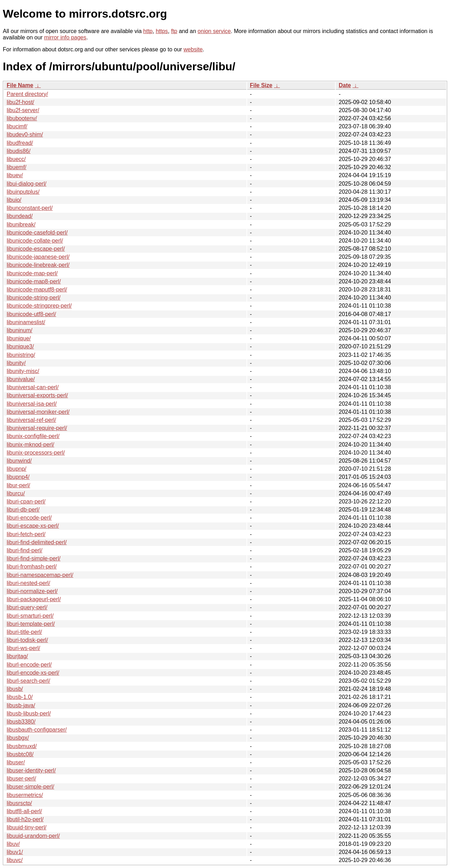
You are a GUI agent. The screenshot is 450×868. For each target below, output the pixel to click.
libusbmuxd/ (22, 746)
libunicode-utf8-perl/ (31, 314)
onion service (214, 31)
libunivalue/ (21, 379)
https (162, 31)
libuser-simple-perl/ (30, 787)
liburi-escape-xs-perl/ (33, 526)
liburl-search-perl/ (28, 681)
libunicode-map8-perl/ (34, 281)
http (148, 31)
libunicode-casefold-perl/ (37, 233)
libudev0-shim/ (25, 134)
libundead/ (20, 216)
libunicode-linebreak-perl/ (38, 265)
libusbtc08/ (20, 754)
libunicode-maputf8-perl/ (37, 290)
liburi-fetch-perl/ (26, 534)
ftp (174, 31)
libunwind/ (19, 461)
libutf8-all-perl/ (24, 811)
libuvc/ (15, 860)
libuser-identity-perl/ (31, 770)
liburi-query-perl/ (27, 607)
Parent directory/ (27, 94)
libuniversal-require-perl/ (37, 428)
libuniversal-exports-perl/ (37, 395)
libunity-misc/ (23, 371)
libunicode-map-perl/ (32, 273)
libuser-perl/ (21, 779)
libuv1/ (15, 852)
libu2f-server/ (23, 110)
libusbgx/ (18, 738)
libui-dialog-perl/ (27, 184)
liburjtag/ (17, 656)
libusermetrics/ (25, 795)
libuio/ (14, 200)
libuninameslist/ (26, 322)
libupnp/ (17, 469)
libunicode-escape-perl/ (36, 249)
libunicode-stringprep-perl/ (39, 306)
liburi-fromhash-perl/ (32, 567)
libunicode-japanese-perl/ (38, 257)
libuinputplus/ (23, 192)
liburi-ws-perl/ (23, 648)
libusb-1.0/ (20, 697)
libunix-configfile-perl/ (33, 436)
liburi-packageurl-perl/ (34, 599)
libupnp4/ (18, 477)
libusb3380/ (21, 722)
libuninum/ (20, 330)
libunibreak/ (21, 224)
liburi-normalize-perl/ (32, 591)
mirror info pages (65, 37)
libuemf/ (17, 167)
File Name (20, 85)
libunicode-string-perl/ (34, 298)
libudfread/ (20, 143)
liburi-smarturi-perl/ (30, 616)
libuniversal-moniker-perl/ (38, 412)
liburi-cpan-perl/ (26, 501)
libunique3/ (20, 346)
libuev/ (15, 175)
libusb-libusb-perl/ (29, 713)
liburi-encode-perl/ (29, 518)
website (193, 49)
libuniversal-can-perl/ (33, 387)
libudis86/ (19, 151)
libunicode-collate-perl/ (35, 241)
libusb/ (15, 689)
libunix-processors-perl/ (36, 453)
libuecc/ (16, 159)
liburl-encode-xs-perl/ (33, 673)
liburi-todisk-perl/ (27, 640)
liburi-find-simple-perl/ (34, 558)
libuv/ (13, 844)
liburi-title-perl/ (24, 632)
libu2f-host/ (20, 102)
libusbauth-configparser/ (37, 730)
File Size (261, 85)
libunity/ (16, 363)
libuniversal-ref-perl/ (31, 420)
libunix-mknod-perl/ (30, 445)
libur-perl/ (18, 485)
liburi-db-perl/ (23, 510)
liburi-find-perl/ (24, 550)
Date (345, 85)
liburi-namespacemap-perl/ (40, 575)
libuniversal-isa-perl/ (32, 404)
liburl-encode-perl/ (29, 665)
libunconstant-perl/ (30, 208)
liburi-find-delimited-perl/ (37, 542)
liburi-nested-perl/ (28, 583)
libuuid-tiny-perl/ (27, 827)
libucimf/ (17, 126)
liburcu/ (16, 493)
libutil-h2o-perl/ (25, 819)
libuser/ (16, 762)
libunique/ (19, 338)
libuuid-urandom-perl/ (33, 836)
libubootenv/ (22, 118)
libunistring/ (21, 355)
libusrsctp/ (19, 803)
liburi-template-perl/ (31, 624)
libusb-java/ (21, 705)
